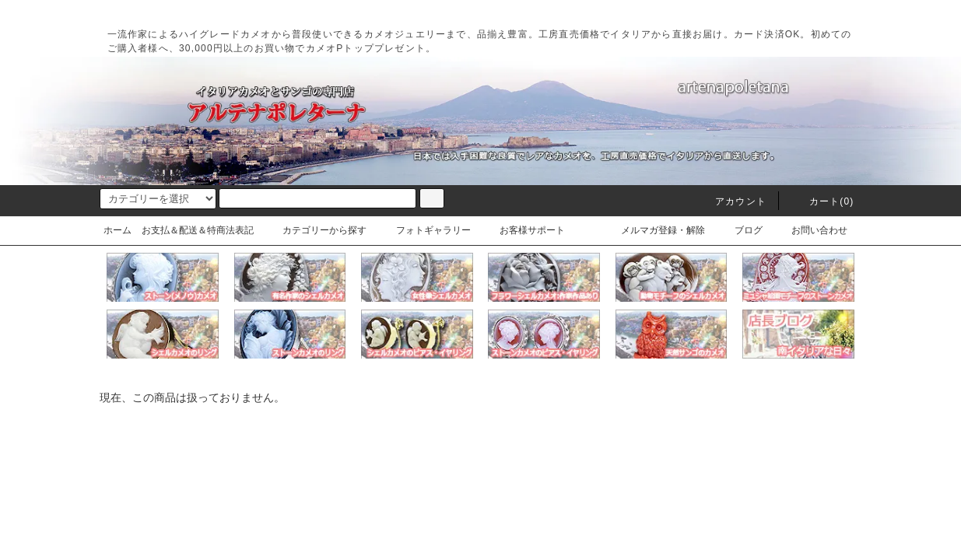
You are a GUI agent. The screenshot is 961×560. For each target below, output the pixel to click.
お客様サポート (523, 230)
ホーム (117, 230)
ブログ (739, 230)
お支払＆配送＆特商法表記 (198, 230)
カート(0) (822, 201)
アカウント (731, 201)
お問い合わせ (810, 230)
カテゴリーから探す (315, 230)
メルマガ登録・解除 (654, 230)
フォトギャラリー (424, 230)
